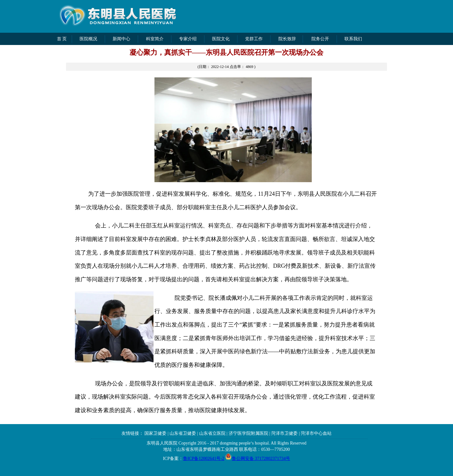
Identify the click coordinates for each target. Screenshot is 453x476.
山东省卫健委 (183, 433)
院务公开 (320, 39)
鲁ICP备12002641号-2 (204, 459)
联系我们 (353, 39)
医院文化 (221, 39)
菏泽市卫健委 (284, 433)
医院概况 (88, 39)
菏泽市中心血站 (316, 433)
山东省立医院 (212, 433)
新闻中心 (121, 39)
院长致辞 (287, 39)
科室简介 (155, 39)
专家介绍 (188, 39)
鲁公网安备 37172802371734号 (261, 459)
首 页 (62, 39)
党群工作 (254, 39)
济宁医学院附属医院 (249, 433)
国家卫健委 (155, 433)
